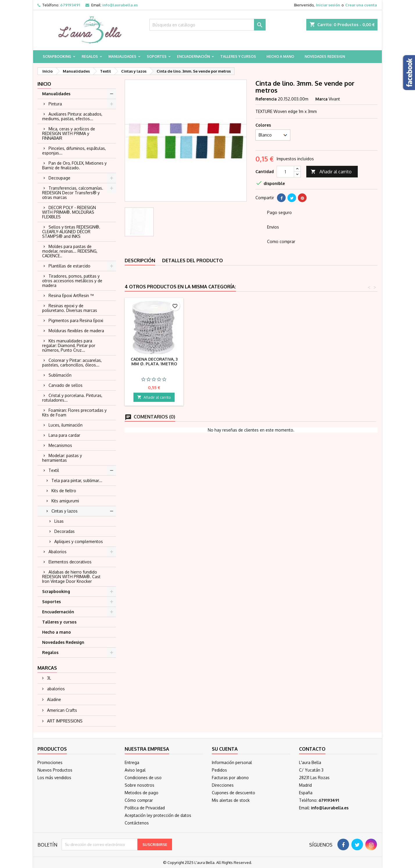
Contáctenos (137, 823)
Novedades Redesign (325, 56)
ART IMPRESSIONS (64, 721)
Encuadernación (193, 56)
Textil (54, 470)
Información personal (232, 762)
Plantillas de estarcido (69, 266)
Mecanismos (60, 445)
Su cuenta (225, 749)
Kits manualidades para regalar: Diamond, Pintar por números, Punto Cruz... (69, 345)
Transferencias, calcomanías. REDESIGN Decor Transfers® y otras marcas (73, 193)
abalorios (55, 689)
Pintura (55, 104)
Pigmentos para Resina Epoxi (76, 320)
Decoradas (65, 531)
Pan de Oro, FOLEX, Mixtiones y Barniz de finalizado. (74, 165)
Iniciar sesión (328, 5)
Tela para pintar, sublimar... (77, 480)
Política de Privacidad (145, 808)
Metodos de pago (142, 793)
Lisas (59, 521)
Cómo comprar (139, 800)
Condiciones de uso (143, 778)
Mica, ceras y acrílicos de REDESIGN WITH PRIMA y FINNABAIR (69, 133)
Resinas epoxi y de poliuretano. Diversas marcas (70, 308)
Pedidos (219, 770)
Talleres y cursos (238, 56)
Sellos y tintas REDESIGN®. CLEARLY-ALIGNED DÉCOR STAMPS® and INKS (71, 232)
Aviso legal (135, 770)
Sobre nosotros (139, 785)
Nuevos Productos (55, 770)
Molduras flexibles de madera (76, 331)
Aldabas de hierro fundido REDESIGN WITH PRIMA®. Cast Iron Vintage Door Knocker (71, 577)
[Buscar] (208, 25)
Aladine (53, 699)
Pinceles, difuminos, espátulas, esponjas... (74, 151)
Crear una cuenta (361, 5)
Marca (321, 99)
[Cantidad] (285, 172)
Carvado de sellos (66, 385)
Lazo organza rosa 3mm (219, 361)
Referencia (266, 99)
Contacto (312, 749)
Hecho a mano (280, 56)
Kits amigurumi (65, 501)
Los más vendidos (54, 778)
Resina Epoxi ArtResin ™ (71, 295)
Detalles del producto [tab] (193, 260)
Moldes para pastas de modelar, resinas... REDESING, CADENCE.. (70, 251)
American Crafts (61, 710)
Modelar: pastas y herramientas (62, 458)
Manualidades (122, 56)
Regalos (90, 56)
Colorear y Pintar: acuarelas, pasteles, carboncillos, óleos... (72, 363)
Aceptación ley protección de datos (158, 815)
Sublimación (60, 375)
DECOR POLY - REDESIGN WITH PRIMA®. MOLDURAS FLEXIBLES (69, 212)
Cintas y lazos (65, 511)
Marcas (47, 668)
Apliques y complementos (79, 541)
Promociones (50, 762)
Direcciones (223, 785)
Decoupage (59, 178)
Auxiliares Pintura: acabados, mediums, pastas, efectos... (72, 116)
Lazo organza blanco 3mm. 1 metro (283, 361)
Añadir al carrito (331, 172)
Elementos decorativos (70, 562)
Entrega (132, 762)
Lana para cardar (64, 435)
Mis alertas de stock (231, 800)
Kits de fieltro (64, 491)
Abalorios (58, 552)
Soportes (157, 56)
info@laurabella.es (120, 5)
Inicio (44, 84)
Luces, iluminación (66, 425)
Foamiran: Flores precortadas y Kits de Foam (74, 413)
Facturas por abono (230, 778)
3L (49, 678)
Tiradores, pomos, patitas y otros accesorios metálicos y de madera (72, 281)
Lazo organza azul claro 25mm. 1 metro (154, 361)
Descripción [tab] (140, 260)
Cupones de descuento (234, 793)
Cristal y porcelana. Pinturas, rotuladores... (72, 398)
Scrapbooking (57, 56)
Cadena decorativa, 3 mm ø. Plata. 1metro (348, 361)
